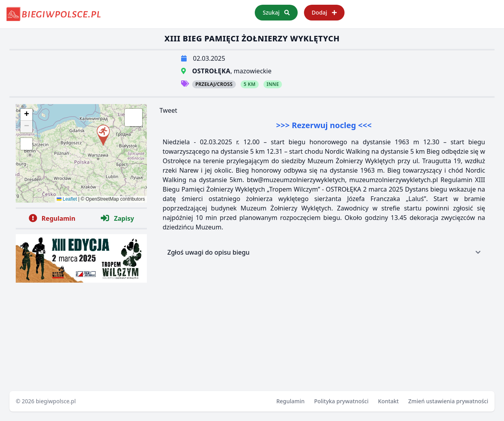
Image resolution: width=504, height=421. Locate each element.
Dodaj (324, 12)
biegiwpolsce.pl (56, 401)
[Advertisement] (324, 320)
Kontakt (388, 401)
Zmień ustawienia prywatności (448, 401)
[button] (103, 134)
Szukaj (276, 12)
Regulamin (291, 401)
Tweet (168, 110)
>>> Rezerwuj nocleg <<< (324, 125)
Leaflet (67, 199)
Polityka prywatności (341, 401)
